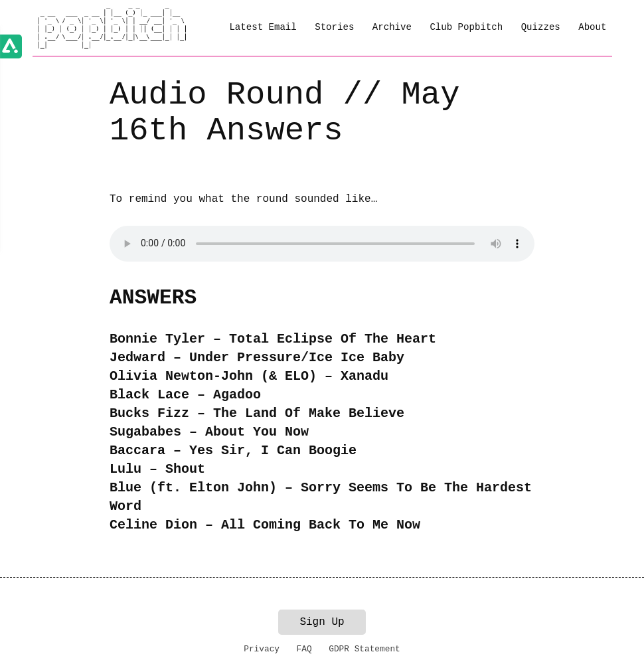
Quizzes (541, 27)
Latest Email (263, 27)
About (592, 27)
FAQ (304, 649)
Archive (392, 27)
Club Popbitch (466, 27)
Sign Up (322, 622)
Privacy (262, 649)
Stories (334, 27)
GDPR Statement (364, 649)
